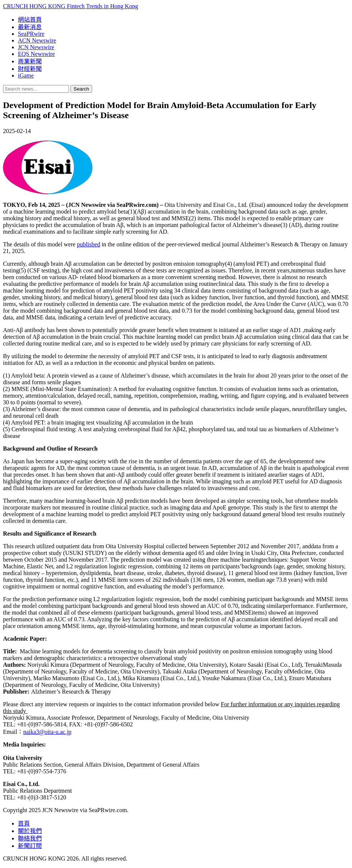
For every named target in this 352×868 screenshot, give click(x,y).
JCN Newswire (36, 47)
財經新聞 (30, 69)
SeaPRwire (31, 34)
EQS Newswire (36, 54)
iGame (26, 75)
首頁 (24, 823)
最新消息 (30, 27)
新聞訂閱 (30, 846)
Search (81, 89)
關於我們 (30, 831)
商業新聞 (30, 61)
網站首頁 (30, 20)
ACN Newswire (37, 40)
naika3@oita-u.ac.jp (47, 732)
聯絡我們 (30, 838)
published (88, 244)
